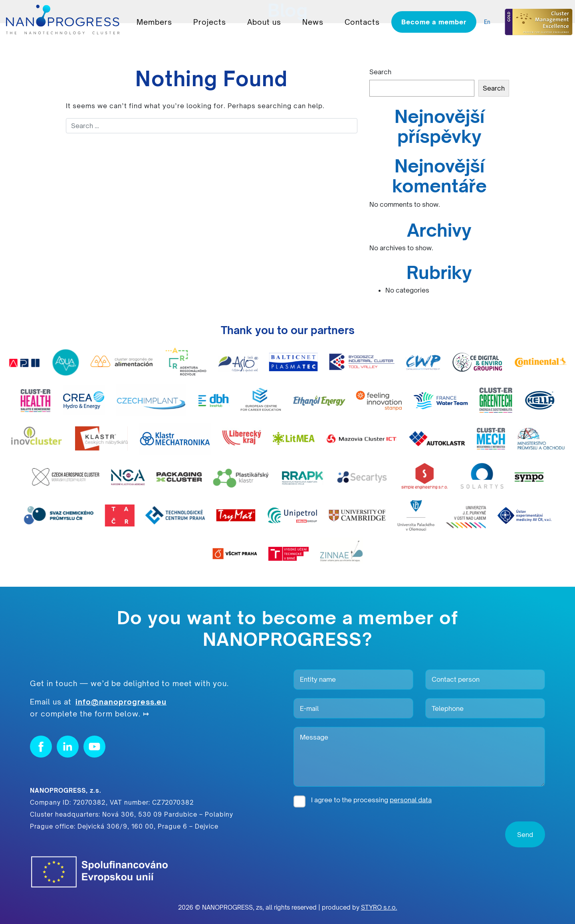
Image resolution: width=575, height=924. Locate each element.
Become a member (434, 22)
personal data (411, 800)
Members (154, 22)
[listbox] (489, 22)
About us (264, 22)
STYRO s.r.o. (379, 907)
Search (380, 72)
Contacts (362, 22)
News (313, 22)
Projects (210, 22)
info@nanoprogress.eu (121, 702)
